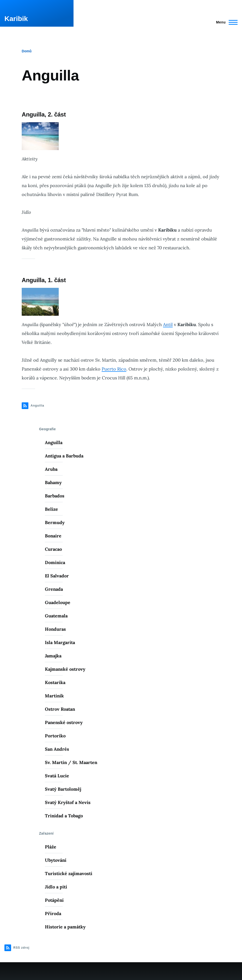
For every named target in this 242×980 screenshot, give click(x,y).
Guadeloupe (58, 602)
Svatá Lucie (57, 776)
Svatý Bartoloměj (63, 789)
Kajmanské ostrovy (65, 669)
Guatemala (56, 616)
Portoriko (55, 736)
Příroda (53, 913)
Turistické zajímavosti (69, 873)
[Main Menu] (225, 22)
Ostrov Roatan (60, 709)
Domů (27, 51)
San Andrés (57, 749)
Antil (168, 324)
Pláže (51, 847)
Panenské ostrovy (64, 722)
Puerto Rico (114, 369)
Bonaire (53, 536)
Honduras (55, 629)
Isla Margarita (60, 642)
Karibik (16, 19)
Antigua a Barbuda (64, 456)
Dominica (55, 562)
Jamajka (53, 656)
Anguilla (54, 442)
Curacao (53, 549)
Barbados (55, 496)
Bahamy (53, 482)
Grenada (54, 589)
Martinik (54, 696)
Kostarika (55, 682)
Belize (51, 509)
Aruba (51, 469)
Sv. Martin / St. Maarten (71, 762)
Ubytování (56, 860)
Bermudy (55, 522)
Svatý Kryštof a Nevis (68, 802)
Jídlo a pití (56, 887)
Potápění (54, 900)
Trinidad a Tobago (64, 816)
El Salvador (57, 576)
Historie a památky (65, 927)
